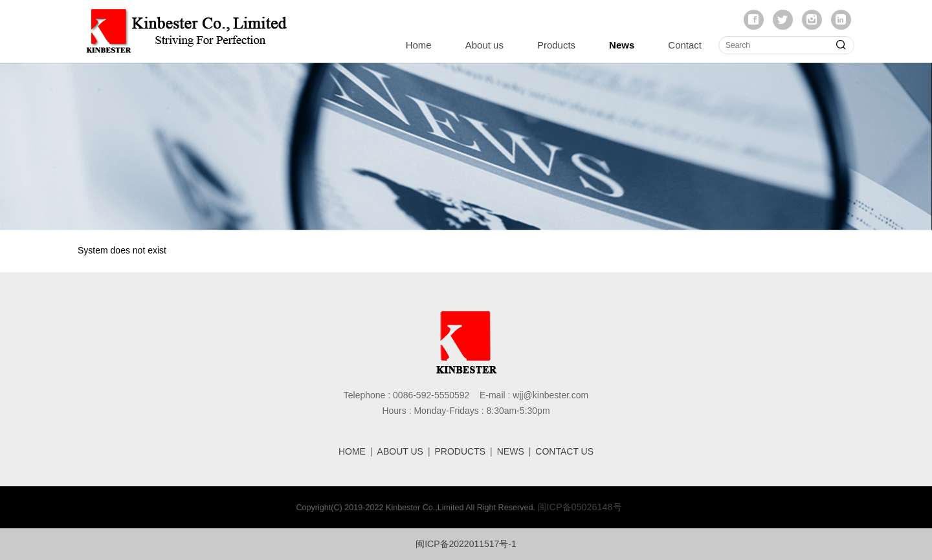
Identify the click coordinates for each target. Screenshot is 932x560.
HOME (352, 451)
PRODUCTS (460, 451)
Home (419, 45)
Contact (685, 45)
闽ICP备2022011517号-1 (466, 544)
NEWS (511, 451)
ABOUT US (400, 451)
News (622, 45)
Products (556, 45)
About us (484, 45)
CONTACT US (564, 451)
